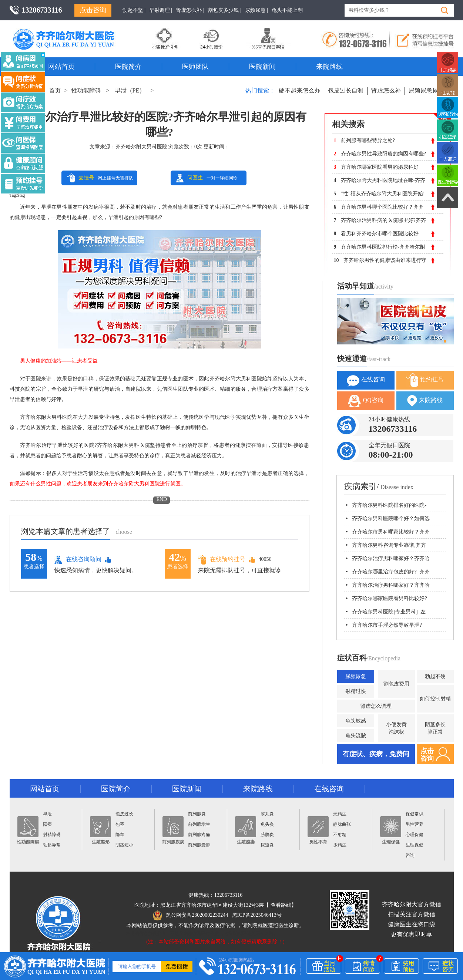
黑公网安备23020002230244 (190, 915)
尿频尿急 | (256, 10)
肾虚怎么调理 (376, 706)
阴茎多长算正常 (435, 728)
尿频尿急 (356, 676)
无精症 (340, 814)
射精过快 (356, 691)
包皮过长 (124, 814)
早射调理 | (161, 10)
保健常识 (415, 814)
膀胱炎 (267, 835)
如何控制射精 (435, 699)
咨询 (410, 855)
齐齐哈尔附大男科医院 (141, 147)
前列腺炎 (197, 814)
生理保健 (391, 830)
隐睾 (120, 835)
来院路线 (329, 67)
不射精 (340, 835)
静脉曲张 (342, 824)
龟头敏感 (356, 721)
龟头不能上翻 (287, 10)
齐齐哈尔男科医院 (74, 31)
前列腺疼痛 (199, 835)
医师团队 (195, 67)
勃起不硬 (435, 676)
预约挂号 (425, 380)
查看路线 (281, 905)
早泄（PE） (130, 90)
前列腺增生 (199, 824)
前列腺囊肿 (199, 845)
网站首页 (61, 67)
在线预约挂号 (222, 560)
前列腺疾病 (173, 830)
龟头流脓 (356, 736)
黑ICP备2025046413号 (257, 915)
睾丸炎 (267, 814)
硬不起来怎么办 (299, 90)
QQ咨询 (365, 401)
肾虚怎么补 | (190, 10)
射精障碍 (52, 835)
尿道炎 (267, 845)
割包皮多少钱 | (224, 10)
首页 (55, 90)
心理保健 (415, 835)
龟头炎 (267, 824)
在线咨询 (366, 380)
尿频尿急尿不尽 (429, 90)
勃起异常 (52, 845)
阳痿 (47, 824)
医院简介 (128, 67)
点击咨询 (93, 10)
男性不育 (318, 830)
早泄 (47, 814)
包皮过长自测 (346, 90)
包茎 (120, 824)
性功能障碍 (86, 90)
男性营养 (415, 824)
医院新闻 (262, 67)
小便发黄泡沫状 (396, 728)
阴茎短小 (124, 845)
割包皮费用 (396, 684)
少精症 (340, 845)
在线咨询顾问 (78, 560)
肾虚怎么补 (386, 90)
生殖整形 (100, 830)
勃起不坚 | (134, 10)
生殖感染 (246, 830)
